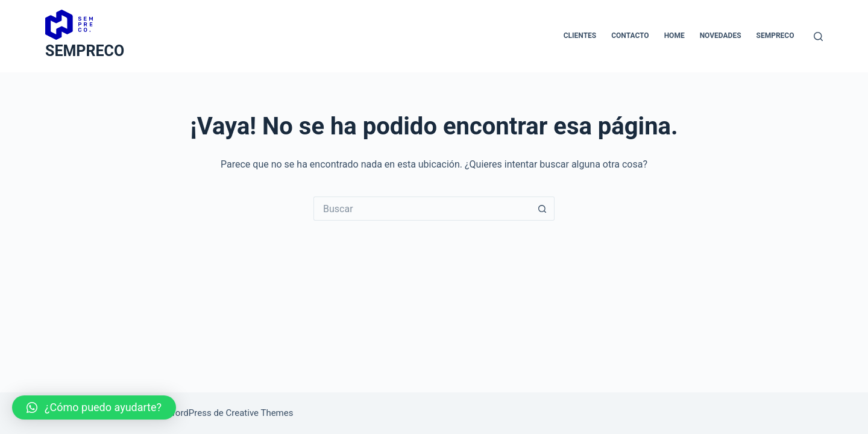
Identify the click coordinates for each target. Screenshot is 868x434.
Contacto (630, 36)
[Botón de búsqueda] (542, 209)
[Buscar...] (422, 209)
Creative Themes (260, 413)
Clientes (580, 36)
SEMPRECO (85, 51)
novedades (721, 36)
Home (675, 36)
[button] (94, 407)
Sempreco (775, 36)
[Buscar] (818, 36)
